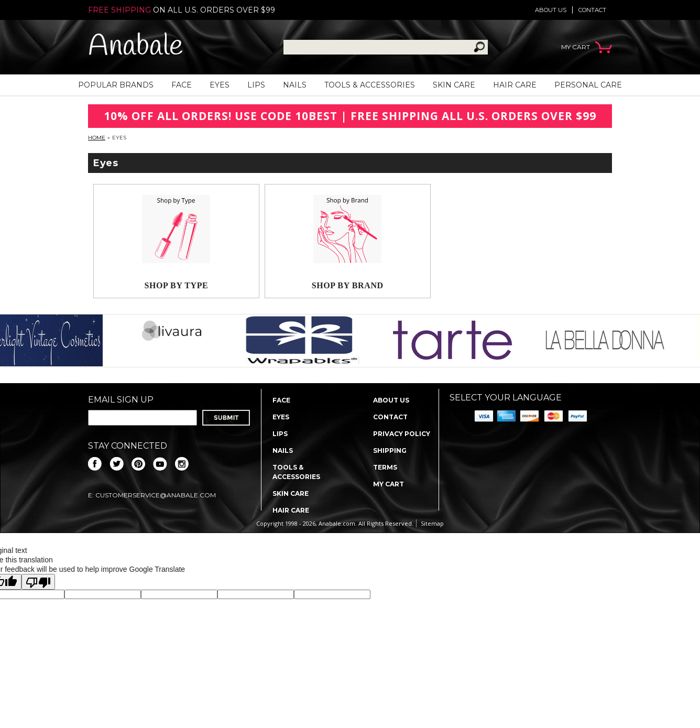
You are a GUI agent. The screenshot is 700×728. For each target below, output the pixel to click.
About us (551, 10)
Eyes (220, 85)
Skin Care (454, 85)
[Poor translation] (38, 582)
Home (97, 138)
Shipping (390, 450)
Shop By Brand (348, 285)
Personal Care (588, 85)
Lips (256, 85)
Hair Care (515, 85)
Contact (592, 10)
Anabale (135, 47)
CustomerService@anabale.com (156, 495)
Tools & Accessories (370, 85)
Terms (385, 467)
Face (182, 85)
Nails (295, 85)
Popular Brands (116, 85)
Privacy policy (402, 434)
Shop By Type (176, 285)
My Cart (389, 484)
